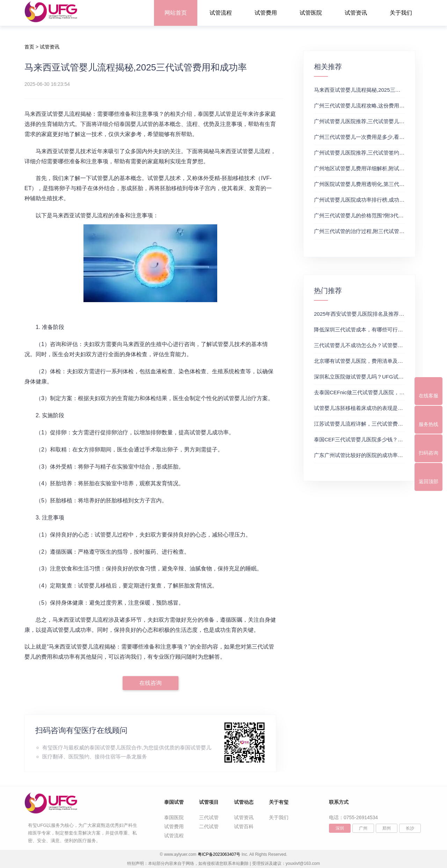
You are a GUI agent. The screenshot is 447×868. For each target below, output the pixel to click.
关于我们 (401, 13)
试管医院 (311, 13)
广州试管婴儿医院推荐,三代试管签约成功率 (364, 153)
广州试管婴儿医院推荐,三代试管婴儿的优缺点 (367, 121)
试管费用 (266, 13)
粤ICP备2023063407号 (219, 854)
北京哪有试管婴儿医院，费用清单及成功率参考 (369, 361)
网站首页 (176, 13)
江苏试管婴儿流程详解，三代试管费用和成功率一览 (374, 424)
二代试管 (209, 826)
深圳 (340, 828)
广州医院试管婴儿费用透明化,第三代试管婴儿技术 (372, 184)
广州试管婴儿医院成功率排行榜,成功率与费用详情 (372, 200)
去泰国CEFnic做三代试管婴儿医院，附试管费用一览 (375, 392)
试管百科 (244, 826)
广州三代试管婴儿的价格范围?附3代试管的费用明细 (375, 215)
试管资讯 (356, 13)
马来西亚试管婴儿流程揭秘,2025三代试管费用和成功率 (378, 90)
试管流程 (221, 13)
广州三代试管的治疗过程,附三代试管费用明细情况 (372, 231)
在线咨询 (151, 683)
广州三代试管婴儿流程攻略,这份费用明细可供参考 (372, 106)
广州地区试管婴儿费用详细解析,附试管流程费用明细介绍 (380, 168)
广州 (363, 828)
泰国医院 (174, 817)
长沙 (410, 828)
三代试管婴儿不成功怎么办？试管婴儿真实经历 (369, 345)
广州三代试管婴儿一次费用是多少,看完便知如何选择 (375, 137)
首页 (29, 47)
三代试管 (209, 817)
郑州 (387, 828)
